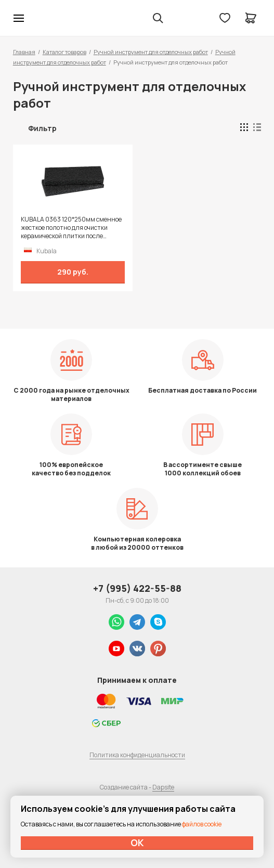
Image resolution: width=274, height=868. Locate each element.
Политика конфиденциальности (137, 755)
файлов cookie (202, 824)
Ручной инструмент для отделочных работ (151, 52)
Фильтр (42, 128)
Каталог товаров (64, 52)
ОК (137, 843)
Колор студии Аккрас (46, 18)
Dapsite (163, 787)
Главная (24, 52)
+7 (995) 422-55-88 (137, 588)
